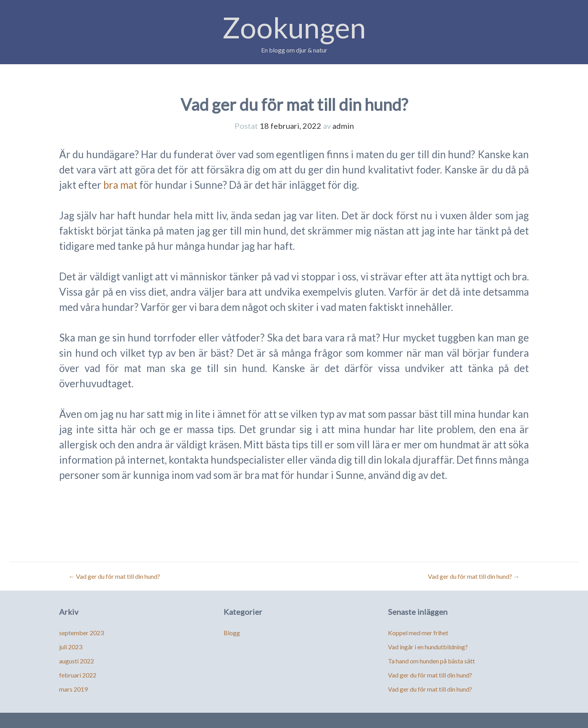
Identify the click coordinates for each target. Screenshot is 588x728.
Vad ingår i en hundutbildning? (428, 647)
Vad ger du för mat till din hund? (114, 576)
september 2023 (81, 633)
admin (343, 126)
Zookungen (294, 27)
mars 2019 (73, 689)
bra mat (120, 185)
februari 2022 (78, 675)
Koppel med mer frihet (418, 633)
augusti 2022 (77, 661)
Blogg (232, 633)
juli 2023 (71, 647)
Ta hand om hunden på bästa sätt (431, 661)
